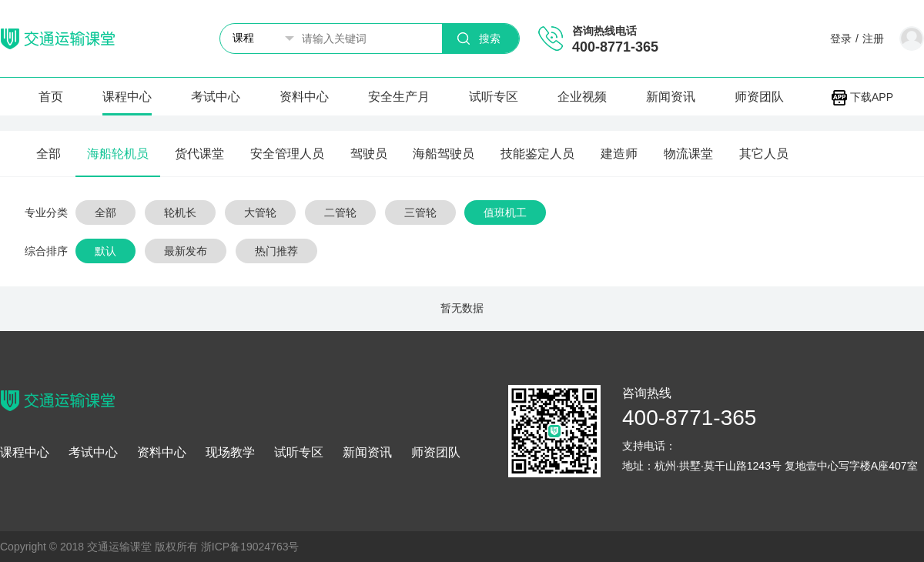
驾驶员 (369, 154)
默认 (105, 251)
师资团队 (759, 97)
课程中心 (127, 97)
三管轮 (420, 212)
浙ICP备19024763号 (250, 547)
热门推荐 (276, 251)
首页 (51, 97)
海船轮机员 (118, 154)
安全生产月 (399, 97)
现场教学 (230, 453)
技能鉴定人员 (537, 154)
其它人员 (764, 154)
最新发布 (186, 251)
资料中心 (304, 97)
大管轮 (260, 212)
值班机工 (505, 212)
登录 (841, 38)
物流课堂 (688, 154)
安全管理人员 (287, 154)
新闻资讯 (671, 97)
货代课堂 (199, 154)
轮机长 (180, 212)
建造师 (619, 154)
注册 (873, 38)
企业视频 (582, 97)
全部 (49, 154)
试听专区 (494, 97)
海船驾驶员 (444, 154)
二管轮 (340, 212)
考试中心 (216, 97)
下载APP (862, 97)
